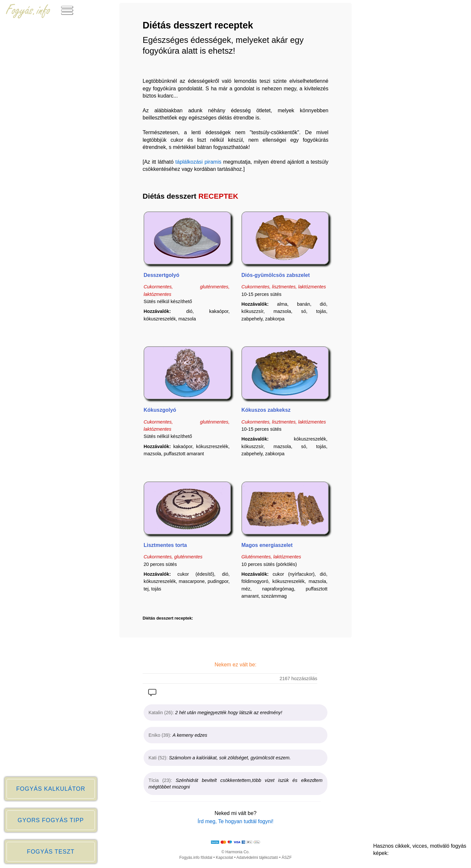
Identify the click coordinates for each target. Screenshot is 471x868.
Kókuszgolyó (160, 410)
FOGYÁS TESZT (51, 852)
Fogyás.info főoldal (196, 858)
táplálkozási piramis (198, 162)
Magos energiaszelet (267, 545)
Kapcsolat (225, 858)
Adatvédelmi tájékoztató (257, 858)
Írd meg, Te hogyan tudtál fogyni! (235, 821)
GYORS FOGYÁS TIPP (51, 820)
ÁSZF (287, 858)
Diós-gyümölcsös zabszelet (276, 275)
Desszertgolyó (161, 275)
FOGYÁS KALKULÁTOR (51, 789)
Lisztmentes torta (165, 545)
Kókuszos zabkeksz (266, 410)
